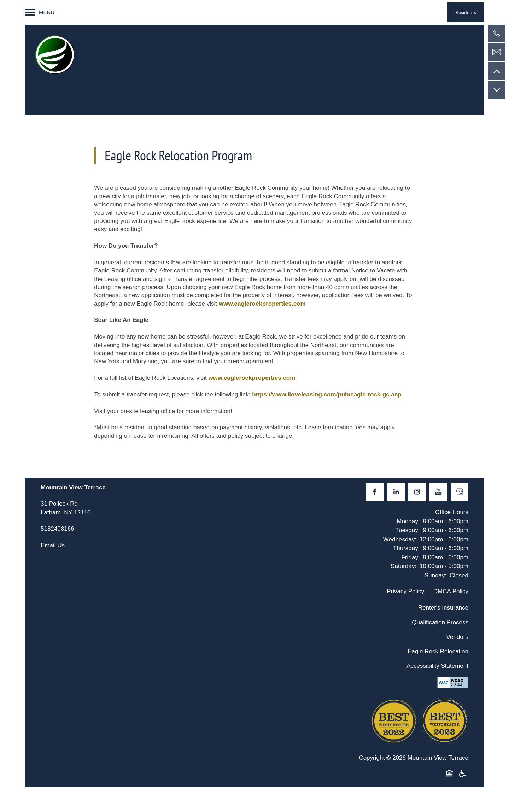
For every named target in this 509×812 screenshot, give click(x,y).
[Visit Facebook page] (375, 492)
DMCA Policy (451, 591)
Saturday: (403, 566)
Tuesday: (407, 530)
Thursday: (406, 548)
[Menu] (40, 12)
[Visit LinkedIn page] (396, 492)
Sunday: (435, 575)
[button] (466, 12)
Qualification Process (440, 622)
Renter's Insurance (443, 608)
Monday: (408, 521)
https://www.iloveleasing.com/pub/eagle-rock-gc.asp (327, 395)
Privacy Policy (405, 591)
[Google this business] (460, 492)
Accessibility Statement (437, 666)
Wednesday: (400, 539)
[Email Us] (497, 52)
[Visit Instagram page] (417, 492)
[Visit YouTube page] (438, 492)
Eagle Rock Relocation (438, 651)
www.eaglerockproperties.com (262, 304)
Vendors (457, 637)
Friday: (411, 557)
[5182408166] (497, 34)
